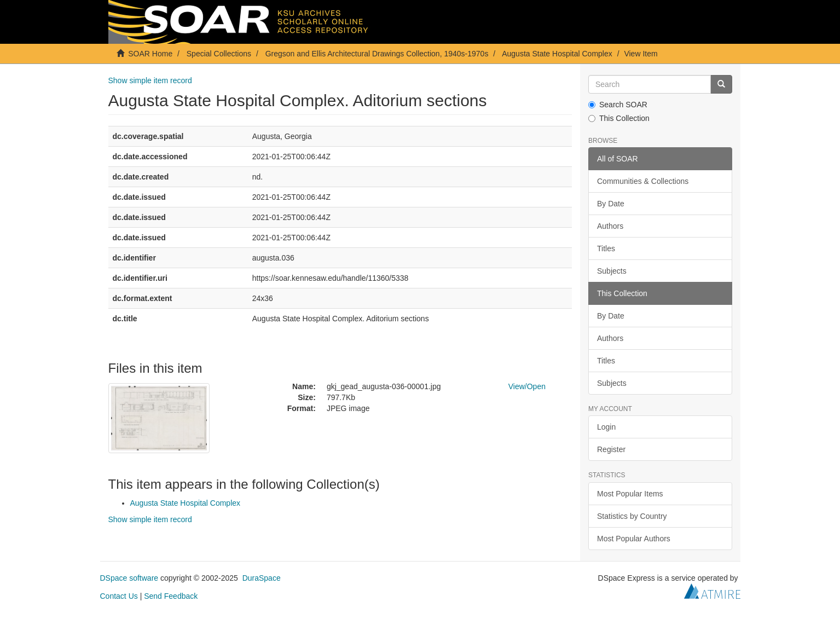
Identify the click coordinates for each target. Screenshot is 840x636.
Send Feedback (171, 596)
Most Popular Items (630, 494)
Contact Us (119, 596)
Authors (610, 226)
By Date (611, 204)
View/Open (527, 386)
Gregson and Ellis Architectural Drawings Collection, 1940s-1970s (377, 54)
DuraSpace (262, 578)
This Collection (619, 118)
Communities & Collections (643, 181)
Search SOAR (618, 105)
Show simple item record (150, 80)
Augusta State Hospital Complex (557, 54)
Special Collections (219, 54)
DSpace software (129, 578)
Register (611, 449)
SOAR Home (150, 54)
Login (606, 427)
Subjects (612, 271)
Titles (606, 248)
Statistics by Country (632, 516)
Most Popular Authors (634, 539)
